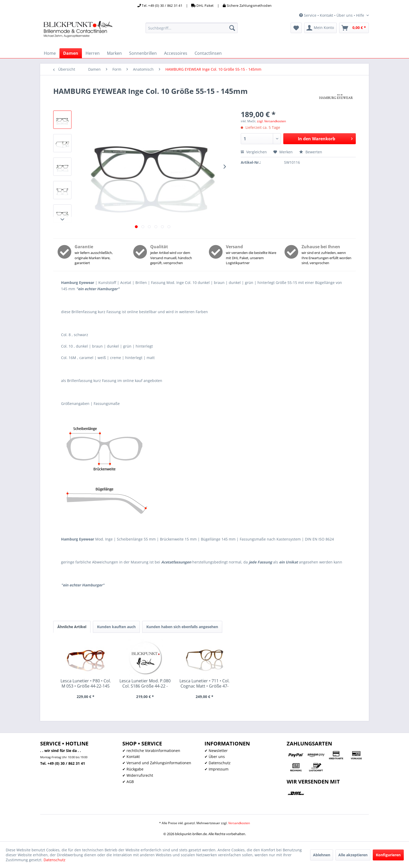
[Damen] (71, 53)
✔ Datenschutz (218, 763)
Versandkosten (239, 823)
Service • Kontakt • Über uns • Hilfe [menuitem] (332, 15)
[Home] (50, 53)
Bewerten (311, 152)
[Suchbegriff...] (192, 28)
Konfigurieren (388, 855)
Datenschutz (55, 860)
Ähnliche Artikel (72, 627)
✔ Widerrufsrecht (138, 775)
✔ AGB (128, 782)
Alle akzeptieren (353, 855)
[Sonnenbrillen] (143, 53)
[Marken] (114, 53)
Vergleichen (254, 152)
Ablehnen (322, 855)
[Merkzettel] (296, 28)
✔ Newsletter (216, 751)
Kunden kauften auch (116, 627)
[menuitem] (192, 28)
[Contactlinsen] (208, 53)
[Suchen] (232, 28)
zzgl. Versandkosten (271, 121)
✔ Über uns (215, 757)
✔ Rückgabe (133, 769)
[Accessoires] (176, 53)
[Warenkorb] (354, 28)
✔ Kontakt (131, 757)
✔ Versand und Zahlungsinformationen (157, 763)
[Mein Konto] (320, 28)
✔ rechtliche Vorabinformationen (151, 751)
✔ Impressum (216, 769)
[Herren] (93, 53)
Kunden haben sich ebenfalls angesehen (182, 627)
